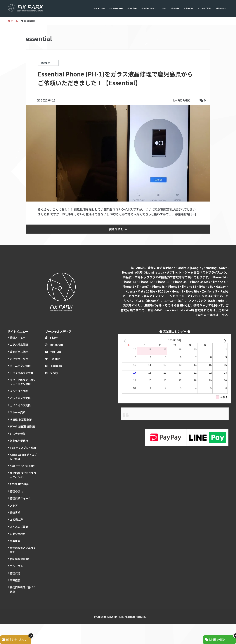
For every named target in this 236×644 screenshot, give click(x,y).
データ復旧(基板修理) (22, 426)
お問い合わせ (221, 8)
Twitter (52, 359)
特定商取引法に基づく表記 (23, 550)
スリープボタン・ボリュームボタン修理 (23, 382)
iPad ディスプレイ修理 (23, 448)
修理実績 (175, 8)
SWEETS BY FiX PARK (23, 466)
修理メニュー (99, 8)
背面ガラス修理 (19, 352)
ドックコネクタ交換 (21, 373)
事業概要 (15, 541)
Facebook (53, 366)
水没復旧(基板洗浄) (21, 419)
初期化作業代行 (19, 441)
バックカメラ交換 (20, 398)
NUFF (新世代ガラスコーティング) (23, 475)
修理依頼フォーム (149, 8)
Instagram (54, 344)
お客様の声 (188, 8)
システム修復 (18, 433)
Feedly (52, 373)
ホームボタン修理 (20, 366)
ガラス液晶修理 (19, 344)
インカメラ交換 (19, 391)
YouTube (53, 352)
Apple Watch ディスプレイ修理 (23, 457)
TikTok (52, 337)
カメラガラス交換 (20, 405)
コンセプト (16, 566)
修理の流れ (132, 8)
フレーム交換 (18, 412)
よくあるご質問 (204, 8)
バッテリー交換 (19, 359)
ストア (164, 8)
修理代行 (15, 573)
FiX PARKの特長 (116, 8)
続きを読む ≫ (118, 229)
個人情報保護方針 (20, 559)
